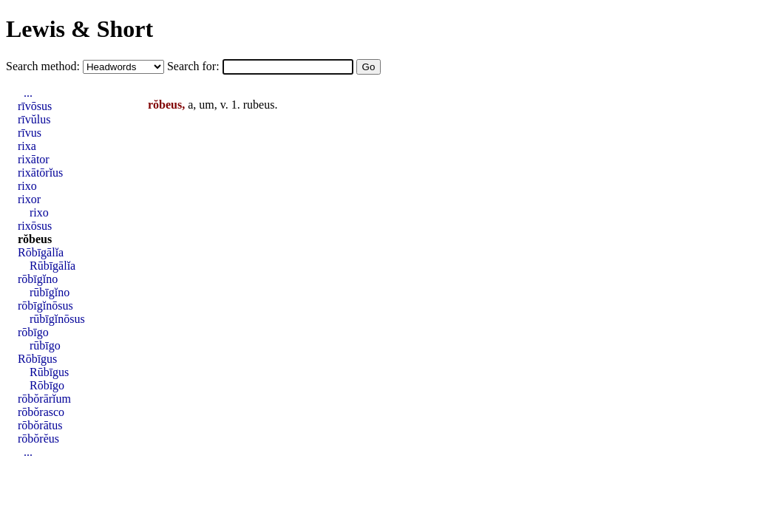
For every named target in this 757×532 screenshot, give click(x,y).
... (28, 93)
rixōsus (35, 226)
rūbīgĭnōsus (57, 319)
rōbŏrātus (40, 425)
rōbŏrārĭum (44, 399)
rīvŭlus (34, 119)
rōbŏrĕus (38, 439)
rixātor (34, 159)
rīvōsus (35, 106)
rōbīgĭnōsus (45, 306)
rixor (29, 199)
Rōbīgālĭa (41, 252)
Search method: (44, 66)
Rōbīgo (47, 385)
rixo (27, 186)
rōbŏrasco (41, 412)
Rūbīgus (49, 372)
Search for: (195, 66)
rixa (27, 146)
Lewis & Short (79, 29)
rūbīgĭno (50, 292)
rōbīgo (33, 332)
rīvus (30, 133)
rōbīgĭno (38, 279)
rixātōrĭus (40, 173)
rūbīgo (45, 345)
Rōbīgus (37, 359)
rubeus (259, 105)
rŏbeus (35, 239)
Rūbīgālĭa (52, 266)
